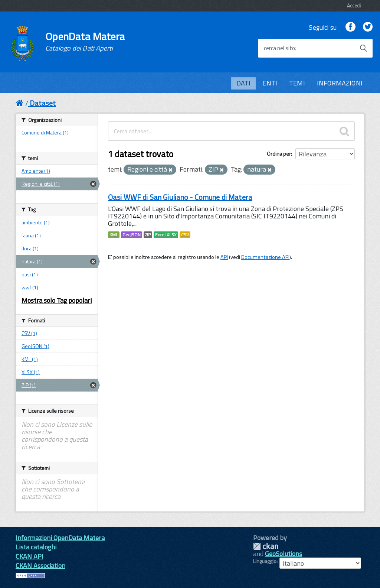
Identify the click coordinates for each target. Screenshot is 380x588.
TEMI (297, 83)
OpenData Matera (85, 42)
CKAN (266, 546)
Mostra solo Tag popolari (57, 300)
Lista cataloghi (36, 547)
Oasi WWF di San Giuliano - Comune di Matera (180, 197)
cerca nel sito (279, 48)
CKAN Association (40, 566)
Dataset (43, 103)
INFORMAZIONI (340, 83)
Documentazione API (265, 257)
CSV (185, 235)
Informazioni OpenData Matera (60, 538)
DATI (244, 83)
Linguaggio (265, 561)
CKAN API (30, 556)
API (224, 257)
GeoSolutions (284, 554)
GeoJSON (132, 235)
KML (114, 235)
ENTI (270, 83)
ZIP (148, 235)
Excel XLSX (166, 235)
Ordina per (279, 154)
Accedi (354, 6)
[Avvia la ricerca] (363, 48)
